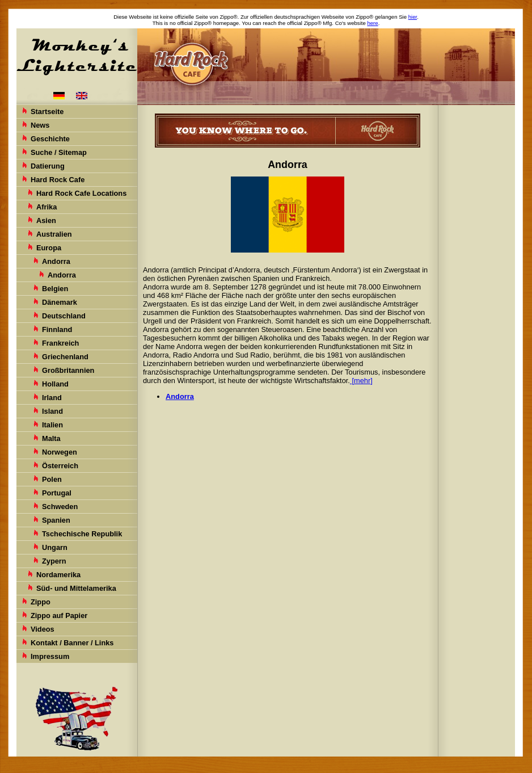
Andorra (56, 261)
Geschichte (50, 139)
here (372, 23)
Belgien (55, 289)
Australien (54, 234)
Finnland (57, 329)
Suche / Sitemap (59, 152)
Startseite (47, 112)
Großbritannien (68, 370)
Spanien (56, 520)
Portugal (57, 493)
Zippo (41, 602)
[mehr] (361, 381)
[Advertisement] (478, 284)
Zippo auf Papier (59, 616)
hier (413, 17)
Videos (43, 629)
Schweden (60, 507)
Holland (55, 384)
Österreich (60, 466)
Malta (51, 438)
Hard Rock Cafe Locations (81, 193)
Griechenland (65, 357)
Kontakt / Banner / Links (72, 643)
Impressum (50, 656)
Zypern (54, 561)
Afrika (47, 207)
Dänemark (60, 302)
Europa (49, 248)
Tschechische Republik (82, 534)
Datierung (48, 166)
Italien (52, 425)
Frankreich (60, 343)
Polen (52, 479)
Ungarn (55, 547)
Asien (46, 220)
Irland (52, 398)
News (40, 125)
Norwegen (60, 452)
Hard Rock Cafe (58, 180)
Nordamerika (58, 575)
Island (52, 411)
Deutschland (64, 316)
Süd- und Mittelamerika (76, 588)
